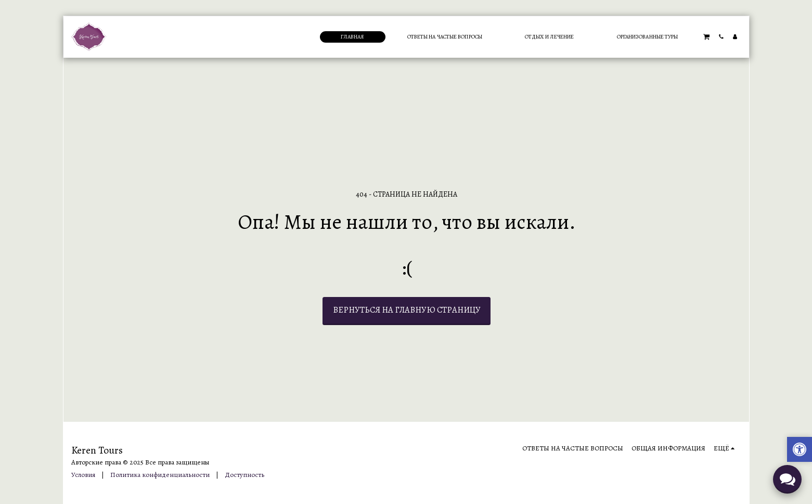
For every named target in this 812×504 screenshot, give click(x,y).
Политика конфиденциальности (160, 475)
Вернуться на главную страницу (407, 310)
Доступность (244, 475)
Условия (83, 475)
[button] (706, 36)
